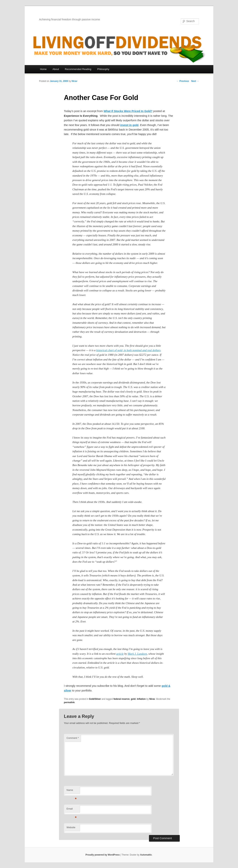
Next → (195, 81)
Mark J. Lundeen (137, 654)
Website (71, 827)
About (56, 69)
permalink (69, 702)
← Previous (183, 81)
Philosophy (103, 69)
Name (72, 791)
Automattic (146, 855)
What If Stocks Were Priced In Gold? (128, 111)
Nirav (74, 81)
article (120, 654)
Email (72, 810)
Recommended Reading (78, 69)
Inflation (141, 699)
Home (43, 69)
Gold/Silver (95, 699)
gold (133, 699)
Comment (73, 738)
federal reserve (122, 699)
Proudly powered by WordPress (102, 855)
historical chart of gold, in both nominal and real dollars (128, 350)
